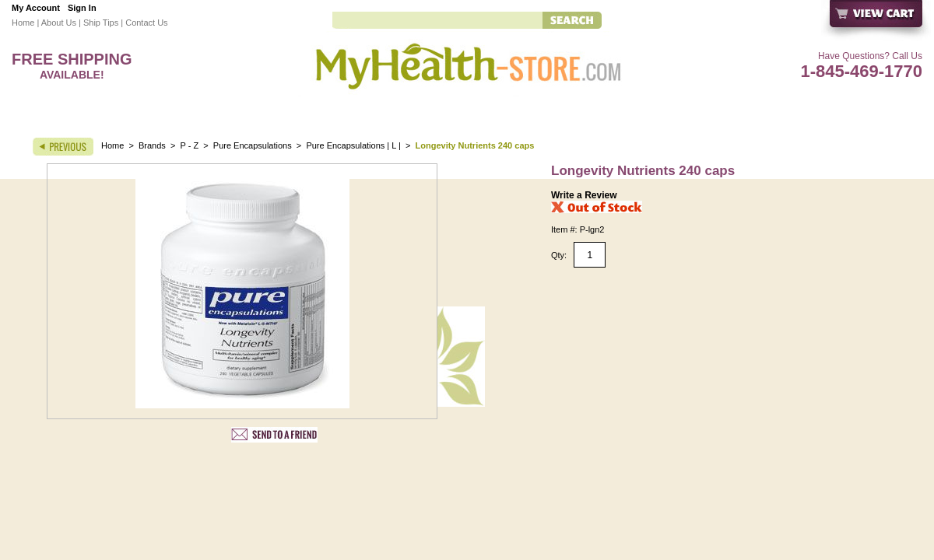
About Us (59, 23)
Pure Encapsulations (253, 145)
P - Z (190, 145)
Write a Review (584, 195)
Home (23, 23)
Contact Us (146, 23)
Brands (152, 145)
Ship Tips (101, 23)
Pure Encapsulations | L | (355, 145)
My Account (36, 8)
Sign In (82, 8)
